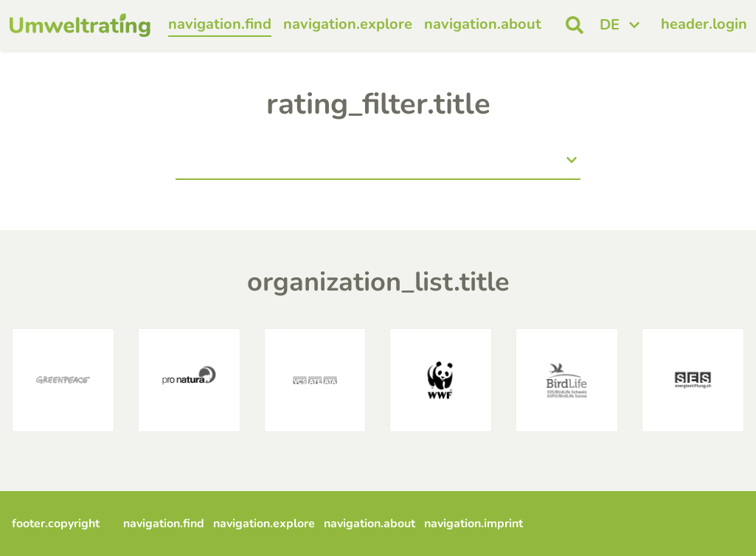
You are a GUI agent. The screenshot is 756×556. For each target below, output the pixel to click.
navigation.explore (348, 24)
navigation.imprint (474, 524)
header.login (704, 24)
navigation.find (220, 24)
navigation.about (483, 24)
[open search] (575, 25)
